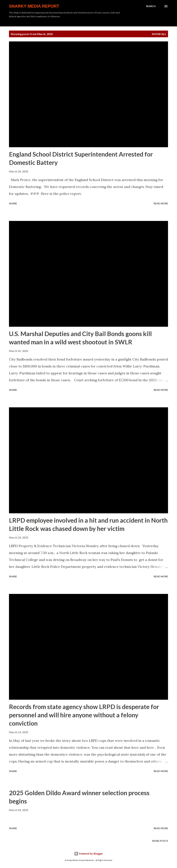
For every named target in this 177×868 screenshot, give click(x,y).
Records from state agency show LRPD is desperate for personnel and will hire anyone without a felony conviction (84, 715)
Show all (159, 34)
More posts (160, 841)
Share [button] (13, 203)
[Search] (151, 6)
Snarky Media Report (34, 6)
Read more (161, 203)
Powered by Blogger (88, 854)
